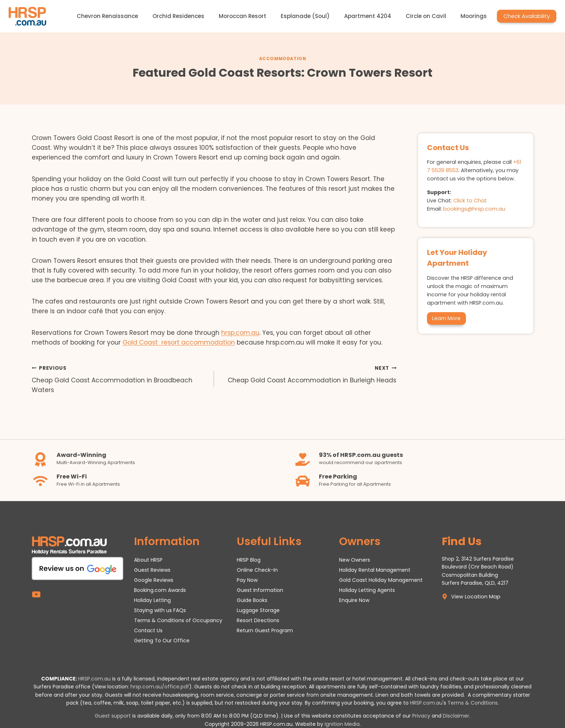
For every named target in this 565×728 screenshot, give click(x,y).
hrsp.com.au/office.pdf (160, 687)
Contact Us (148, 630)
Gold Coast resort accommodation (179, 342)
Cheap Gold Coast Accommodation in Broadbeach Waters (120, 379)
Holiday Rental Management (375, 570)
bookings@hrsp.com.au (474, 209)
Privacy (421, 716)
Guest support (113, 716)
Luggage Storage (258, 610)
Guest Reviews (152, 570)
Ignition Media (342, 724)
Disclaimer (456, 716)
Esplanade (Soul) (305, 16)
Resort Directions (258, 620)
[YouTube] (36, 594)
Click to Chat (470, 201)
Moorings (474, 16)
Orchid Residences (178, 16)
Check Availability (527, 16)
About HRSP (148, 560)
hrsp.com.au (240, 333)
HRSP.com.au (94, 679)
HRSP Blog (249, 560)
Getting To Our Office (162, 641)
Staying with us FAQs (160, 610)
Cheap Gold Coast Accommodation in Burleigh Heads (308, 374)
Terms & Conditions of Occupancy (178, 620)
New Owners (355, 560)
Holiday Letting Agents (367, 590)
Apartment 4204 (368, 16)
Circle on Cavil (426, 16)
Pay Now (247, 580)
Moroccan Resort (243, 16)
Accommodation (283, 59)
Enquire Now (354, 600)
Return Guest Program (265, 630)
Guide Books (252, 600)
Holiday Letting (152, 600)
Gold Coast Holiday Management (381, 580)
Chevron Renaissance (107, 16)
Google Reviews (154, 580)
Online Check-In (257, 570)
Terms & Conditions (473, 703)
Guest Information (260, 590)
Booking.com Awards (160, 590)
